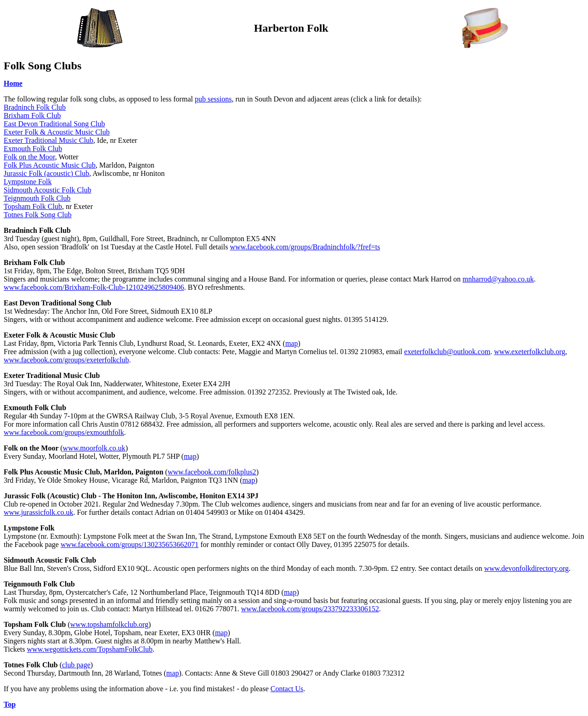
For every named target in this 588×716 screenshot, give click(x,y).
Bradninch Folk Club (35, 107)
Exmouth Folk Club (33, 149)
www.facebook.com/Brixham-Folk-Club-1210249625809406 (94, 287)
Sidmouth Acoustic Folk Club (48, 190)
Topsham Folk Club (33, 206)
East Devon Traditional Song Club (54, 124)
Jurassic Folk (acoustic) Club (46, 173)
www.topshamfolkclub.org (109, 624)
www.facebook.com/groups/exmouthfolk (64, 432)
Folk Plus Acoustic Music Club (50, 165)
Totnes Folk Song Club (38, 215)
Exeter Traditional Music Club (48, 140)
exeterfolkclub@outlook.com (447, 352)
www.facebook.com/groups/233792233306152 (310, 609)
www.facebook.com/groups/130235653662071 (130, 544)
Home (13, 83)
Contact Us (287, 689)
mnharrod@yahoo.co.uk (498, 279)
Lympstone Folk (28, 182)
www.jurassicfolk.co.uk (38, 512)
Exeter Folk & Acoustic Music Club (57, 132)
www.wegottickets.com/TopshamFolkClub (90, 649)
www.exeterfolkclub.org (529, 352)
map (292, 343)
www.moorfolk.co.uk (94, 448)
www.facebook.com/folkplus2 (212, 472)
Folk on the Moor (29, 157)
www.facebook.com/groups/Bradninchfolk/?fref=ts (305, 247)
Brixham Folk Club (32, 116)
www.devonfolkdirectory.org (526, 568)
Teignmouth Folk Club (37, 198)
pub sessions (213, 99)
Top (10, 704)
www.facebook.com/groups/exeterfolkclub (66, 360)
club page (76, 665)
